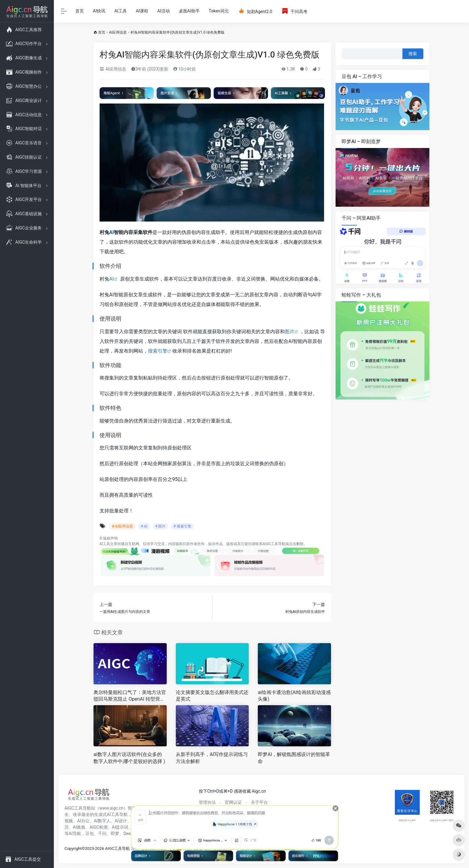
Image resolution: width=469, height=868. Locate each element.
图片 (290, 332)
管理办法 (207, 802)
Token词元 (219, 11)
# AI (144, 526)
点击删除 (296, 544)
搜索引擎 (158, 351)
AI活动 (164, 11)
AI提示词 (120, 827)
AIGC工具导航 (274, 544)
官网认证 (233, 802)
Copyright (73, 848)
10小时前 (184, 69)
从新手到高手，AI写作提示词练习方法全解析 (212, 758)
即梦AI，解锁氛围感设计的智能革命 (294, 758)
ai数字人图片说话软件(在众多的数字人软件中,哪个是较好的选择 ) (129, 758)
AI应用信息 (118, 32)
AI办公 (83, 821)
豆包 (90, 833)
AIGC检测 (99, 827)
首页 (80, 11)
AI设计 (121, 821)
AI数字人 (102, 821)
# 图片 (160, 526)
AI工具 (121, 11)
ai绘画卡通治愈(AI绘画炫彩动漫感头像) (294, 696)
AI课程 (142, 11)
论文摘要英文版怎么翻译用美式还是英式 (212, 696)
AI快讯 (99, 11)
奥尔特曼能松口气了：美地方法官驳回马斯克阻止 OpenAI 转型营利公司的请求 (130, 696)
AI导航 (75, 833)
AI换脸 (79, 827)
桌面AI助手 (189, 11)
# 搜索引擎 (182, 526)
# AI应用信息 (122, 526)
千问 (102, 833)
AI (112, 232)
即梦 (115, 833)
